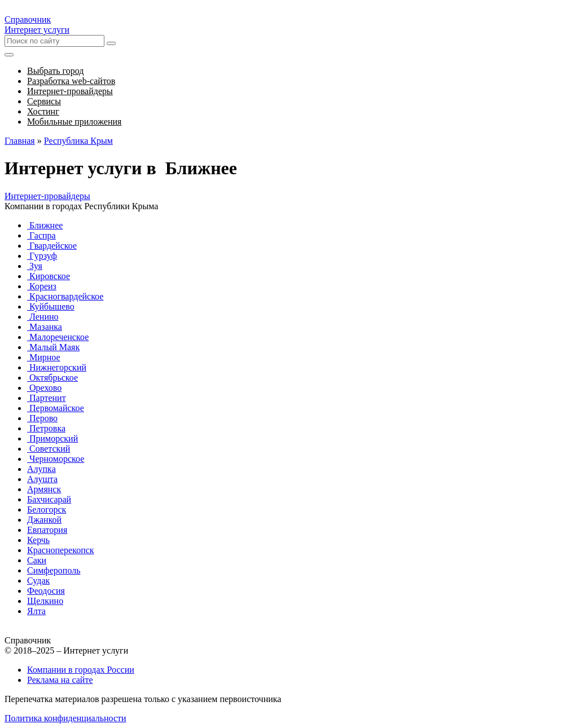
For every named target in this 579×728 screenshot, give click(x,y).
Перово (42, 418)
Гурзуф (42, 256)
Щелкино (45, 601)
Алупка (41, 469)
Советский (49, 449)
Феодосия (46, 591)
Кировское (49, 276)
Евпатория (47, 530)
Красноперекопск (61, 550)
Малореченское (58, 337)
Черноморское (56, 459)
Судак (38, 581)
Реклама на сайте (60, 680)
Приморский (52, 438)
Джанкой (44, 520)
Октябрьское (52, 378)
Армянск (44, 489)
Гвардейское (52, 246)
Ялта (36, 611)
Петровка (46, 428)
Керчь (38, 540)
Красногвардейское (65, 296)
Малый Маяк (53, 347)
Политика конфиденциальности (65, 718)
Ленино (43, 317)
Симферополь (54, 570)
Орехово (44, 388)
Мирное (44, 357)
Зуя (35, 266)
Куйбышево (51, 306)
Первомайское (56, 408)
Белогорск (47, 509)
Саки (37, 560)
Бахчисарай (49, 499)
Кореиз (42, 286)
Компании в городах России (81, 670)
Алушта (42, 479)
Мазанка (45, 327)
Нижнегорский (57, 367)
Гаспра (41, 235)
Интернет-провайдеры (47, 196)
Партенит (47, 398)
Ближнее (45, 225)
